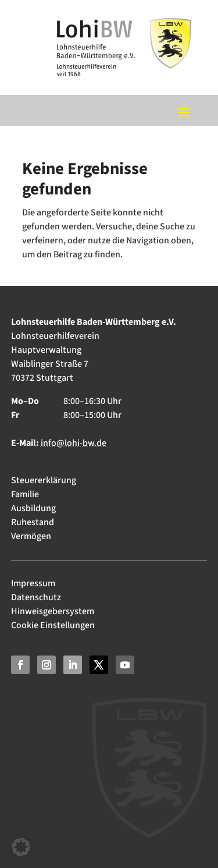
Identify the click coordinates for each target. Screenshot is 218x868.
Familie (25, 494)
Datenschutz (36, 597)
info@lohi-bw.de (74, 443)
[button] (21, 847)
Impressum (34, 583)
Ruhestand (33, 522)
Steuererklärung (44, 480)
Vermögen (31, 536)
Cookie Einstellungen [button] (53, 625)
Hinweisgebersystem (53, 611)
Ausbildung (33, 508)
